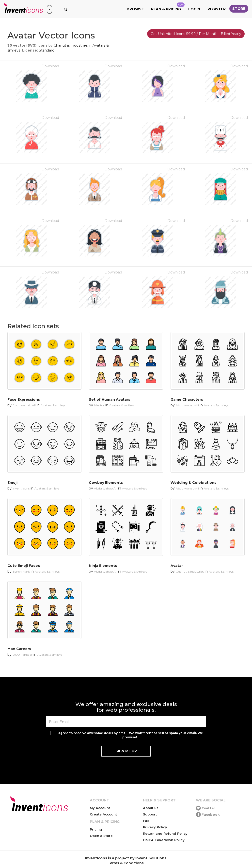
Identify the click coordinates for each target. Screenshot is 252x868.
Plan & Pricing (168, 7)
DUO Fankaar (23, 655)
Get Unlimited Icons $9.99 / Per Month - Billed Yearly (196, 34)
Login (194, 9)
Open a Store (101, 836)
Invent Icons (21, 488)
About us (151, 808)
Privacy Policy (155, 827)
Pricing (96, 829)
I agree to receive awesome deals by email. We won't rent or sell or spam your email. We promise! (130, 735)
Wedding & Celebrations (193, 483)
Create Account (103, 814)
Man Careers (19, 649)
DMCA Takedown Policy (164, 840)
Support (150, 814)
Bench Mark (21, 571)
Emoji (12, 483)
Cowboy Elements (106, 483)
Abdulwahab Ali (24, 405)
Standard (47, 50)
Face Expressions (24, 399)
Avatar (177, 566)
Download (50, 66)
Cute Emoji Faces (24, 566)
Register (217, 9)
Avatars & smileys (53, 405)
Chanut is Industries (71, 45)
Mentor (99, 405)
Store (239, 9)
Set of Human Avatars (110, 399)
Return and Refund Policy (165, 833)
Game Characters (187, 399)
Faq (146, 821)
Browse (135, 9)
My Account (100, 808)
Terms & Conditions (126, 863)
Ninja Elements (103, 566)
